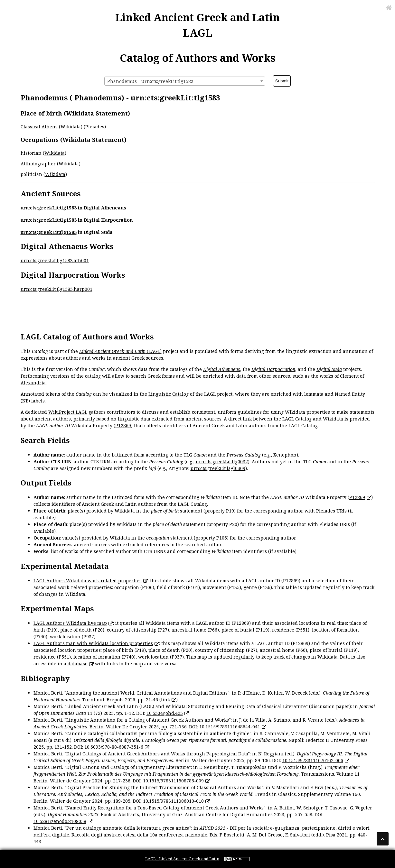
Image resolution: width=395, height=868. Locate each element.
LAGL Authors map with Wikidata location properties (93, 643)
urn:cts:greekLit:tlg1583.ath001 (55, 260)
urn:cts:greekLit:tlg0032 (222, 462)
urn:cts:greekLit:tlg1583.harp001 (56, 289)
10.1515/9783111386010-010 (173, 801)
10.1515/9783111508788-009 (173, 781)
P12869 (123, 425)
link (165, 700)
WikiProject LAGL (68, 412)
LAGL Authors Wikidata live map (70, 623)
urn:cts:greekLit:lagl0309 (218, 468)
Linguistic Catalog (169, 394)
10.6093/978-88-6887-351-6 (114, 747)
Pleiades (95, 127)
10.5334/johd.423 (165, 713)
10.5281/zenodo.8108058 (60, 821)
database (78, 664)
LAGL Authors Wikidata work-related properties (88, 581)
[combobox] (185, 81)
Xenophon (285, 455)
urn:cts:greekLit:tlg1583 (49, 208)
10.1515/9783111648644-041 (230, 727)
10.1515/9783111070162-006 (313, 760)
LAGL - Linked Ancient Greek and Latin (182, 859)
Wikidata (71, 127)
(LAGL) (120, 351)
